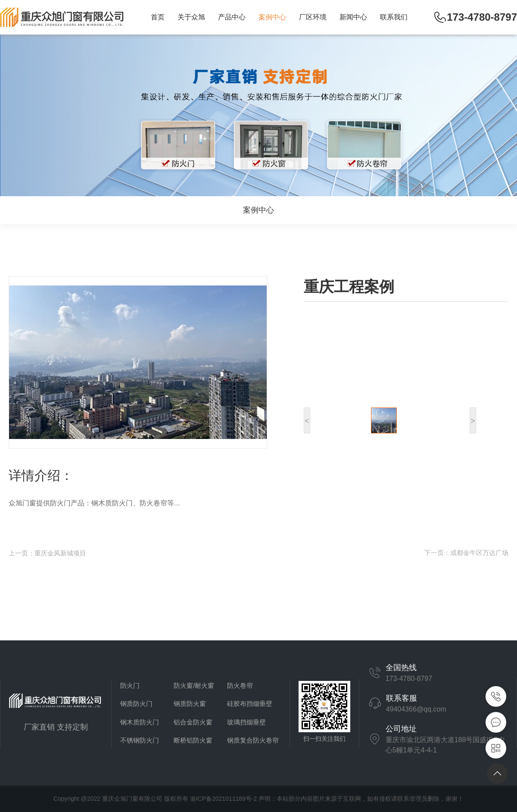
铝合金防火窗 (193, 722)
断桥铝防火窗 (193, 740)
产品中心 (232, 17)
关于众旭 (191, 17)
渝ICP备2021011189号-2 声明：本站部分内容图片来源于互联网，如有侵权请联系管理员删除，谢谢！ (327, 799)
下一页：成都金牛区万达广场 (466, 553)
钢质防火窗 (190, 704)
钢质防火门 (136, 704)
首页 (158, 17)
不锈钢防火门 (140, 740)
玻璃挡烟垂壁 (246, 722)
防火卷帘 (240, 685)
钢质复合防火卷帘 (253, 740)
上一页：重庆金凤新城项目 (47, 553)
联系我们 (394, 17)
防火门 (130, 685)
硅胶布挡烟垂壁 (250, 704)
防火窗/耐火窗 (194, 685)
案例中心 (272, 17)
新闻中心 (353, 17)
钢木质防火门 (140, 722)
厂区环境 (313, 17)
